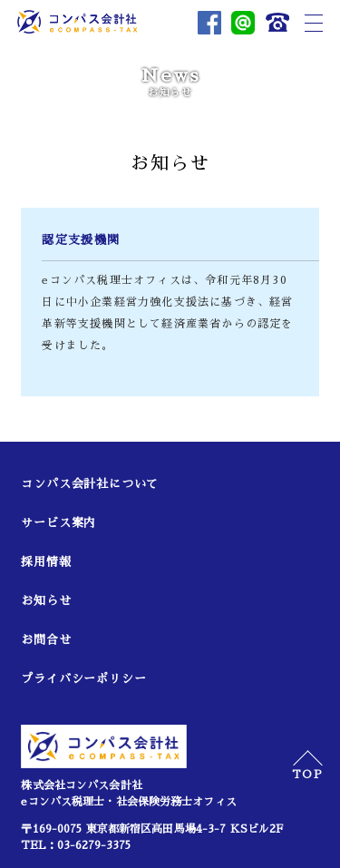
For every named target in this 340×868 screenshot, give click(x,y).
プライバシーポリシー (83, 679)
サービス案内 (58, 523)
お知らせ (46, 601)
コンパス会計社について (90, 484)
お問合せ (46, 640)
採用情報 (46, 562)
